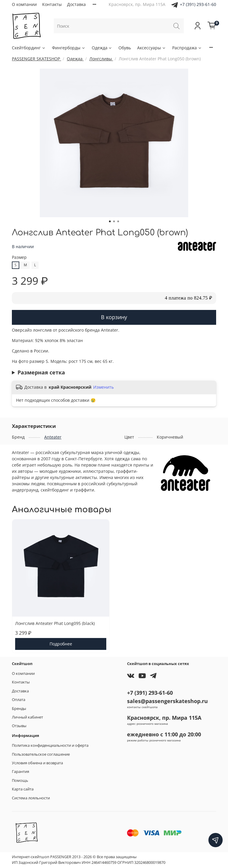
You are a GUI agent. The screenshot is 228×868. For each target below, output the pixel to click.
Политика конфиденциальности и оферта (50, 745)
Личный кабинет (27, 717)
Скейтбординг (29, 48)
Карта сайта (23, 789)
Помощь (20, 780)
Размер (19, 257)
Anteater (53, 437)
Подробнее (61, 644)
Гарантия (20, 772)
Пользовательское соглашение (41, 754)
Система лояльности (31, 798)
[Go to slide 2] (114, 221)
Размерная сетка (41, 372)
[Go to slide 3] (118, 221)
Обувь (125, 48)
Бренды (19, 709)
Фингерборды (69, 48)
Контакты (52, 4)
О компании (24, 4)
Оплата (19, 700)
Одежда (102, 48)
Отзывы (19, 726)
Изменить (103, 387)
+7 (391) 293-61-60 (198, 4)
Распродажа (187, 48)
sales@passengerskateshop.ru (167, 701)
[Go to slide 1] (110, 221)
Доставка (76, 4)
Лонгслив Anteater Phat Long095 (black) (55, 623)
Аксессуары (152, 48)
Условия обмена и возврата (37, 763)
